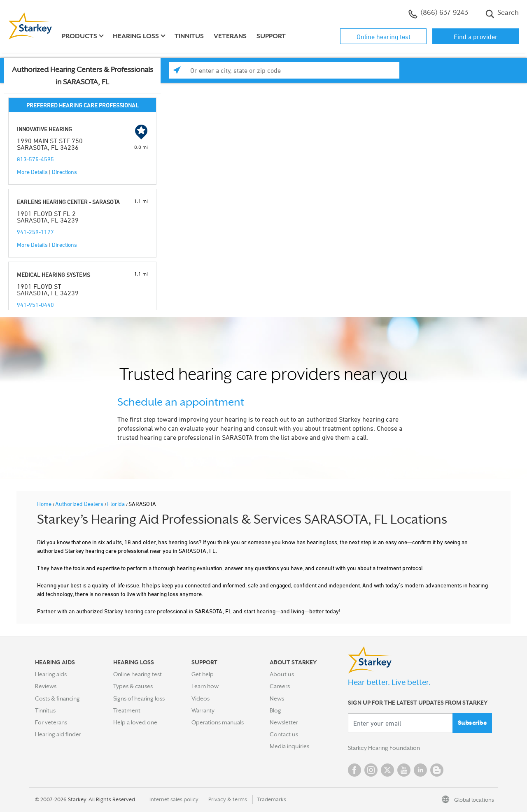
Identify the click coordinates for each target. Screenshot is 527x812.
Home (45, 504)
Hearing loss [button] (136, 36)
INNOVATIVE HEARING (44, 129)
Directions (64, 172)
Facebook (354, 770)
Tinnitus (189, 36)
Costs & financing (57, 698)
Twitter (387, 770)
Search (502, 14)
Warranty (203, 710)
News (277, 698)
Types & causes (133, 686)
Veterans (230, 36)
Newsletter (284, 722)
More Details (32, 172)
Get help (203, 674)
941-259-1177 (35, 232)
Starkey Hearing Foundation (384, 748)
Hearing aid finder (58, 734)
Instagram (371, 770)
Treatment (127, 710)
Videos (201, 698)
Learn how (205, 686)
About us (282, 674)
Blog (275, 710)
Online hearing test (384, 37)
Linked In (420, 770)
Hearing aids (51, 674)
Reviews (46, 686)
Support (271, 36)
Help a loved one (135, 722)
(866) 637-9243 (438, 14)
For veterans (51, 722)
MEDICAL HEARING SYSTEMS (54, 275)
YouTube (404, 770)
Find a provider (476, 37)
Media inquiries (289, 746)
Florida (117, 504)
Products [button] (79, 36)
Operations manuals (218, 722)
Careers (280, 686)
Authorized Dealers (80, 504)
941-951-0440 (35, 305)
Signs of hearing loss (139, 698)
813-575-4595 (35, 159)
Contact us (284, 734)
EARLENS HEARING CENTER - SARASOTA (68, 202)
